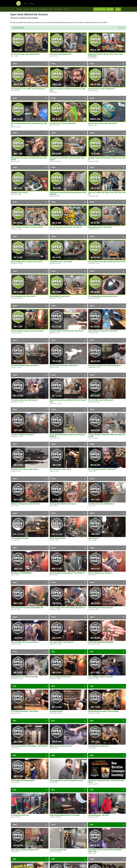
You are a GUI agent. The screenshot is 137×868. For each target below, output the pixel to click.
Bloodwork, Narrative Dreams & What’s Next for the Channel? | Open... (68, 401)
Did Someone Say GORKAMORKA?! (22, 573)
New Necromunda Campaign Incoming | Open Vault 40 (27, 331)
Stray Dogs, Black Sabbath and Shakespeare (63, 504)
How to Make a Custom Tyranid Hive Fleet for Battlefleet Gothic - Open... (105, 851)
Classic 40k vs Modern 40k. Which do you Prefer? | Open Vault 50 (107, 193)
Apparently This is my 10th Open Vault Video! (25, 677)
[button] (103, 3)
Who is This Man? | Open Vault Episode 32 (101, 400)
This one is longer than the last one (60, 677)
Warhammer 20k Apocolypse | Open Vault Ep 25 (25, 504)
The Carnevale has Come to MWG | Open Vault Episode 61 (28, 89)
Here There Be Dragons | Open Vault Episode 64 (25, 54)
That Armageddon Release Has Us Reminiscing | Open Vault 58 (29, 124)
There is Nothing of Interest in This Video (101, 677)
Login (118, 9)
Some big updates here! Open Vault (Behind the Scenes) (66, 781)
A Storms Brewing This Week (20, 538)
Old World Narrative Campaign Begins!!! (23, 781)
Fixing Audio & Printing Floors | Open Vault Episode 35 (104, 366)
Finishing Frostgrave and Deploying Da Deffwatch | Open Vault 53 (107, 159)
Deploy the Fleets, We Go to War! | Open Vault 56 (103, 123)
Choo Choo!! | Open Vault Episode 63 (61, 54)
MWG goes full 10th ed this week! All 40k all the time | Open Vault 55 (29, 159)
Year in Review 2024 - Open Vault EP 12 (62, 642)
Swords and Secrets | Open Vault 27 (60, 469)
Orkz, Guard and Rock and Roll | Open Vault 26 (102, 469)
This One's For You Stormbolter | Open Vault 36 (64, 366)
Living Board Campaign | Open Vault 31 (23, 435)
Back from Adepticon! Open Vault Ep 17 (100, 573)
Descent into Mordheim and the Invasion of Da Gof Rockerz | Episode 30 (68, 435)
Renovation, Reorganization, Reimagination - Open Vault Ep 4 (29, 746)
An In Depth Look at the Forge (20, 815)
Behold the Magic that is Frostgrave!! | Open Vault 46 (27, 262)
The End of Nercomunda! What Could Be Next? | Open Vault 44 (107, 262)
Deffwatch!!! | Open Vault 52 (19, 193)
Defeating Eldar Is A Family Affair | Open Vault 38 (103, 331)
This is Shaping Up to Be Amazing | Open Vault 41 (103, 296)
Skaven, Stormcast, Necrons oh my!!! (61, 746)
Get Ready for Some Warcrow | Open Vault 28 (25, 469)
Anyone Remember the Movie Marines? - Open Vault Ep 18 (67, 573)
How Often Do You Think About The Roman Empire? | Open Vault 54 (67, 159)
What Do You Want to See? (58, 538)
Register (110, 9)
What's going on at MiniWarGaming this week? (25, 850)
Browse (34, 9)
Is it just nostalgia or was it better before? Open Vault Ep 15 (67, 608)
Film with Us (58, 9)
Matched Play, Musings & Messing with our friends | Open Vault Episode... (105, 55)
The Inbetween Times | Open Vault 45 (61, 262)
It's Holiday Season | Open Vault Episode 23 (101, 504)
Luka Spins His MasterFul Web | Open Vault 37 (25, 366)
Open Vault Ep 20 (93, 538)
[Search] (56, 4)
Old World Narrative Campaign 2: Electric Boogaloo (103, 711)
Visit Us (67, 9)
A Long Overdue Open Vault (58, 850)
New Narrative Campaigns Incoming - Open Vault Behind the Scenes (106, 781)
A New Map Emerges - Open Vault (98, 815)
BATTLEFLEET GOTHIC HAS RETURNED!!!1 (101, 642)
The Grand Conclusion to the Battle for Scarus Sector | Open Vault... (68, 90)
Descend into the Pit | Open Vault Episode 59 (102, 89)
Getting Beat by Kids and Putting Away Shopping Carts (27, 608)
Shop (51, 9)
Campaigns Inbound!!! (56, 711)
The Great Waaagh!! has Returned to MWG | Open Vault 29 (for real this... (107, 435)
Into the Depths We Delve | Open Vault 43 (23, 296)
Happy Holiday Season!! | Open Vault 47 (100, 227)
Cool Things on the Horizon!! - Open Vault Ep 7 (25, 711)
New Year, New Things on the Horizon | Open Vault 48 (66, 227)
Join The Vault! (100, 9)
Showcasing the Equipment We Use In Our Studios (65, 815)
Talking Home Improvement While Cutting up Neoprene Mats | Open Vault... (68, 193)
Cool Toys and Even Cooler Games (98, 746)
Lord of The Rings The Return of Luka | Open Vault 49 (27, 227)
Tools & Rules (43, 9)
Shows (20, 9)
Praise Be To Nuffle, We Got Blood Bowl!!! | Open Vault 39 (67, 331)
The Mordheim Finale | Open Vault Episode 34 (25, 400)
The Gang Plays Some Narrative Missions (101, 608)
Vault (27, 9)
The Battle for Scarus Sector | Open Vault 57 (63, 123)
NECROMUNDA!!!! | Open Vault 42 (60, 296)
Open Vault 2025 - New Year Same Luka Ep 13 (25, 642)
